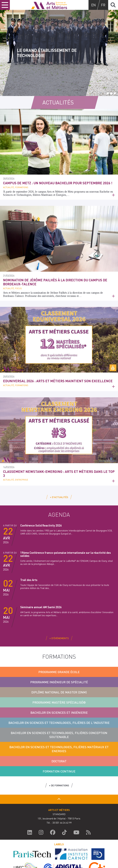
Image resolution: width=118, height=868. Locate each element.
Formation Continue (59, 771)
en (93, 5)
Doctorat (59, 761)
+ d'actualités (59, 497)
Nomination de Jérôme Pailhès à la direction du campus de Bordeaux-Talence (55, 282)
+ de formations (59, 785)
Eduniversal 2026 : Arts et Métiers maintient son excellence (58, 381)
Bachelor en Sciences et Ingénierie (59, 712)
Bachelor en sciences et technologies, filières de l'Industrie (59, 723)
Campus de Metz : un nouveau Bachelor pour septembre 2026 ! (58, 183)
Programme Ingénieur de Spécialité (59, 682)
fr (103, 5)
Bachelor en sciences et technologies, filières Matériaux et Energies (59, 749)
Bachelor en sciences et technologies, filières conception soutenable (59, 735)
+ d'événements (59, 638)
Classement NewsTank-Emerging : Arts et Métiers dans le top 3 (59, 473)
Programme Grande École (59, 672)
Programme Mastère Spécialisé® (59, 702)
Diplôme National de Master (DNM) (59, 692)
